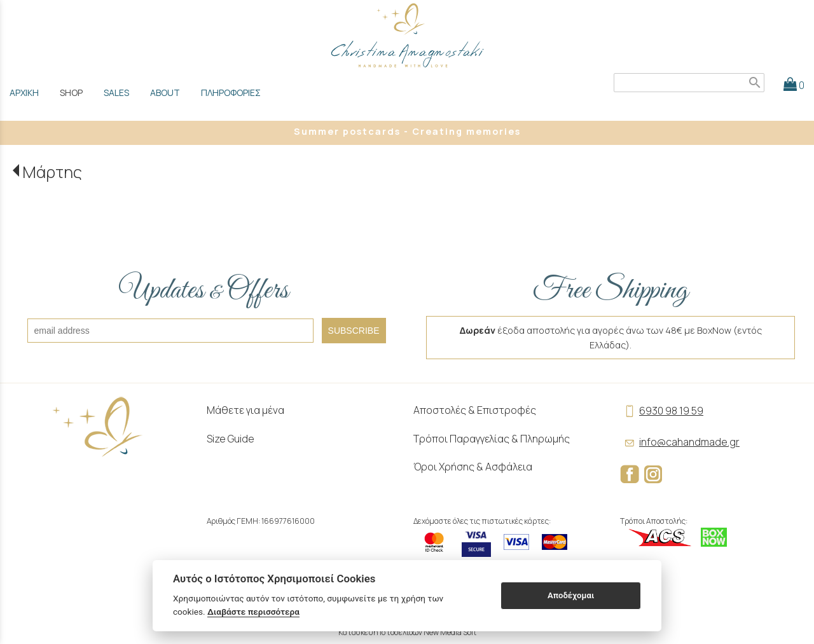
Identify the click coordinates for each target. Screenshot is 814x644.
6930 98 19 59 (662, 411)
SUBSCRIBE (354, 331)
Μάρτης (52, 172)
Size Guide (231, 439)
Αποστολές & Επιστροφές (475, 410)
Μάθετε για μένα (245, 410)
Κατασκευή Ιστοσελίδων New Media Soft (407, 632)
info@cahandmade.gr (680, 442)
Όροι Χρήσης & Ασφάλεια (473, 467)
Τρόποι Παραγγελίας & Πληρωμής (492, 439)
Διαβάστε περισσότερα (253, 612)
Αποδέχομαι (571, 595)
